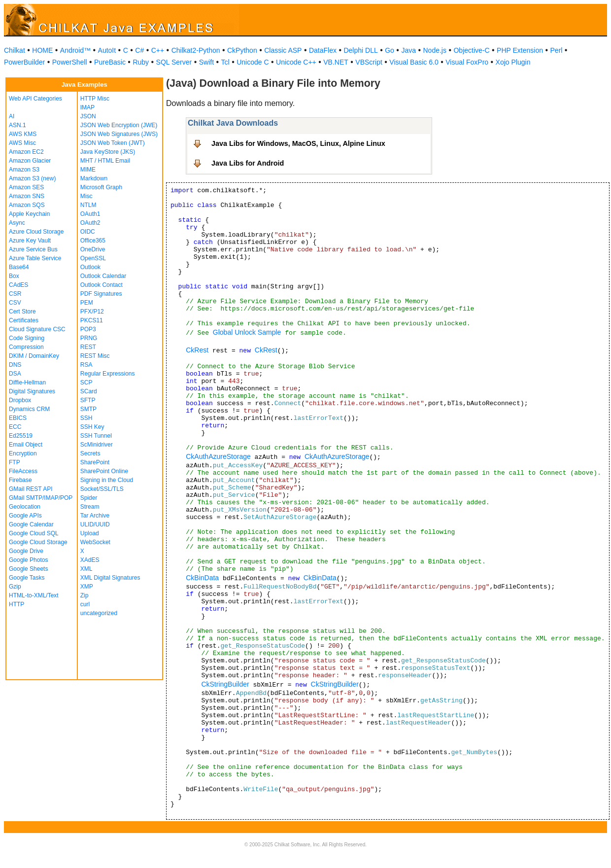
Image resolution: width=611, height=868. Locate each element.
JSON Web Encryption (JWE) (119, 125)
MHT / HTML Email (105, 161)
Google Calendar (31, 524)
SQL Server (174, 62)
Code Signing (27, 338)
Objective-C (471, 50)
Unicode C (253, 62)
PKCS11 (92, 320)
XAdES (90, 560)
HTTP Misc (95, 99)
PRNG (89, 338)
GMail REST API (31, 489)
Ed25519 (21, 436)
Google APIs (25, 516)
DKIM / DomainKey (34, 356)
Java (408, 50)
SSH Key (92, 427)
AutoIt (107, 50)
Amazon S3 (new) (32, 178)
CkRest (197, 350)
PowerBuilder (24, 62)
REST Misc (95, 356)
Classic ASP (283, 50)
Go (390, 50)
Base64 (19, 267)
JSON (88, 116)
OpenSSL (93, 258)
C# (139, 50)
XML (86, 569)
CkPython (242, 50)
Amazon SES (26, 187)
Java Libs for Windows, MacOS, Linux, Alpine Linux (298, 143)
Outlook (90, 267)
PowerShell (70, 62)
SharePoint (95, 462)
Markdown (94, 178)
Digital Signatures (32, 391)
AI (12, 116)
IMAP (87, 107)
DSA (15, 374)
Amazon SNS (27, 196)
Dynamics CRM (29, 409)
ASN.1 (17, 125)
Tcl (225, 62)
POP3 (88, 329)
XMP (87, 587)
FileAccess (23, 471)
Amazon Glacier (30, 161)
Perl (557, 50)
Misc (86, 196)
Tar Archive (95, 516)
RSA (86, 365)
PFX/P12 (92, 312)
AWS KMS (23, 134)
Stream (90, 507)
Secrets (90, 453)
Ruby (141, 62)
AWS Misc (22, 143)
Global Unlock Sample (247, 332)
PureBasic (110, 62)
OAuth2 (90, 223)
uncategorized (99, 613)
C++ (158, 50)
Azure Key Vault (30, 241)
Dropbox (20, 400)
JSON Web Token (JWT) (113, 143)
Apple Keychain (29, 214)
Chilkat (15, 50)
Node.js (435, 50)
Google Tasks (27, 578)
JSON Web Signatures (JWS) (119, 134)
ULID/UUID (95, 524)
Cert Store (22, 312)
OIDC (88, 232)
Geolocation (25, 507)
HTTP (17, 604)
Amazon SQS (27, 205)
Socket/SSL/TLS (102, 489)
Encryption (23, 453)
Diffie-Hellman (27, 382)
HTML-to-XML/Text (34, 595)
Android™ (75, 50)
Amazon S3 (24, 170)
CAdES (18, 285)
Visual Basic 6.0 (414, 62)
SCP (86, 382)
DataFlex (323, 50)
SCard (89, 391)
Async (17, 223)
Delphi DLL (360, 50)
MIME (88, 170)
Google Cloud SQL (34, 533)
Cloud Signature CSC (37, 329)
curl (85, 604)
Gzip (15, 587)
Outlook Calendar (103, 276)
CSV (15, 303)
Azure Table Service (35, 258)
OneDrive (93, 249)
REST (88, 347)
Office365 (93, 241)
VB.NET (336, 62)
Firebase (20, 480)
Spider (89, 498)
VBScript (369, 62)
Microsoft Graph (101, 187)
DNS (15, 365)
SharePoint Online (104, 471)
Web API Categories (35, 99)
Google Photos (28, 560)
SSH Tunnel (96, 436)
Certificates (24, 320)
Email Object (26, 445)
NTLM (88, 205)
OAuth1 (90, 214)
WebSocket (95, 542)
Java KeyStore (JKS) (108, 152)
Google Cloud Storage (38, 542)
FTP (15, 462)
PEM (87, 303)
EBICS (18, 418)
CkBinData (202, 578)
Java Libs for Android (248, 163)
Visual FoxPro (467, 62)
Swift (206, 62)
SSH (86, 418)
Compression (26, 347)
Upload (90, 533)
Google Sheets (28, 569)
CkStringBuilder (225, 684)
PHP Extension (520, 50)
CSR (15, 294)
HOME (42, 50)
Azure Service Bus (33, 249)
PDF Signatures (101, 294)
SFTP (88, 400)
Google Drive (26, 551)
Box (14, 276)
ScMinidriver (97, 445)
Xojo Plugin (513, 62)
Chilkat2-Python (196, 50)
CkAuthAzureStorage (218, 456)
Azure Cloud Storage (36, 232)
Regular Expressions (108, 374)
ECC (15, 427)
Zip (85, 595)
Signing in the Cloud (107, 480)
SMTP (88, 409)
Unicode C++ (296, 62)
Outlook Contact (102, 285)
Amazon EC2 (26, 152)
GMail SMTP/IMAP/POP (41, 498)
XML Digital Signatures (110, 578)
